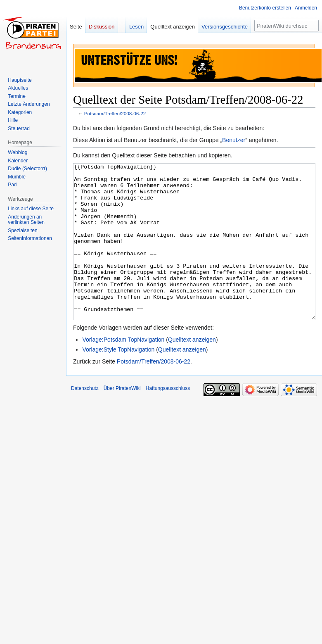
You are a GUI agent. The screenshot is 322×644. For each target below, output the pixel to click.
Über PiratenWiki (122, 419)
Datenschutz (85, 419)
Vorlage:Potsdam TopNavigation (123, 371)
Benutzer (234, 140)
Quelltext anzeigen (192, 371)
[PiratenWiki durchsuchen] (286, 26)
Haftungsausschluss (168, 419)
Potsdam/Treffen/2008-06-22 (115, 113)
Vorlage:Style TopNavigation (118, 380)
